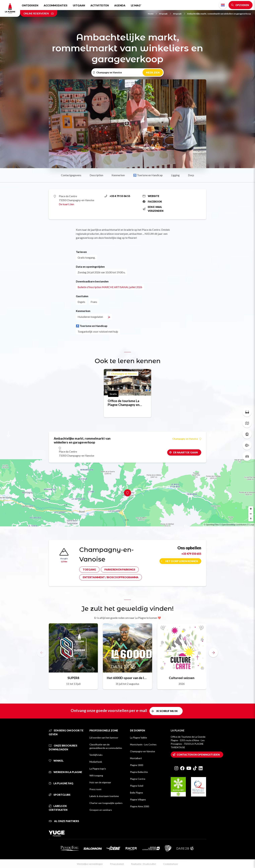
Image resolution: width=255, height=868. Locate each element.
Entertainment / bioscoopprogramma (111, 577)
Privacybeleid (117, 864)
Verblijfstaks (96, 755)
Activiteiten (100, 5)
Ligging (175, 175)
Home (152, 14)
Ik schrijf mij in (167, 711)
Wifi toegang (96, 775)
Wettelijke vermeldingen (90, 864)
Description (96, 175)
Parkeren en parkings (120, 569)
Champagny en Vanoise (122, 374)
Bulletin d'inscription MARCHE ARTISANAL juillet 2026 (110, 287)
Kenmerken (118, 175)
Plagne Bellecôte (139, 772)
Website (151, 196)
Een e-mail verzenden (153, 209)
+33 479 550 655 (191, 554)
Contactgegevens (71, 175)
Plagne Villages (138, 799)
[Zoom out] (251, 514)
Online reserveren (39, 13)
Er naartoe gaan (185, 452)
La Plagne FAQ (61, 783)
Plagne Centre (138, 779)
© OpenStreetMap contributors (233, 525)
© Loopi (251, 525)
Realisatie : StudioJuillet (144, 864)
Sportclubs (60, 795)
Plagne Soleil (137, 786)
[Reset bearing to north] (251, 519)
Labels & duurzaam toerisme (104, 796)
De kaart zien (66, 204)
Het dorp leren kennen (182, 561)
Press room (95, 789)
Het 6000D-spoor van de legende (127, 678)
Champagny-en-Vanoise (142, 751)
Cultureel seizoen (182, 678)
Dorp (191, 175)
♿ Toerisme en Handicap (148, 175)
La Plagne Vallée (138, 738)
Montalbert (136, 758)
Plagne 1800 (137, 765)
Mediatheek (96, 762)
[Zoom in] (251, 509)
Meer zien (153, 72)
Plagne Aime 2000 (139, 806)
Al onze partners (64, 821)
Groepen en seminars (101, 810)
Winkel (56, 761)
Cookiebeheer (171, 864)
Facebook (152, 202)
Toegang (89, 569)
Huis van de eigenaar (100, 782)
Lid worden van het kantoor (104, 738)
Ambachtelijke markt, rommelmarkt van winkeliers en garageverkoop (219, 14)
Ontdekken (30, 5)
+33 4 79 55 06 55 (117, 196)
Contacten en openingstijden (198, 755)
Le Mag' (136, 5)
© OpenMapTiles (211, 525)
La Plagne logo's (98, 769)
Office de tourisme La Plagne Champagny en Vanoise (124, 403)
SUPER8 (73, 678)
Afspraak (165, 14)
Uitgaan (79, 5)
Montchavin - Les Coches (143, 744)
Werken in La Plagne (65, 772)
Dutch (223, 5)
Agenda (120, 5)
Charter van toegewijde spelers (106, 803)
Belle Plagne (136, 793)
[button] (213, 653)
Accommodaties (56, 5)
